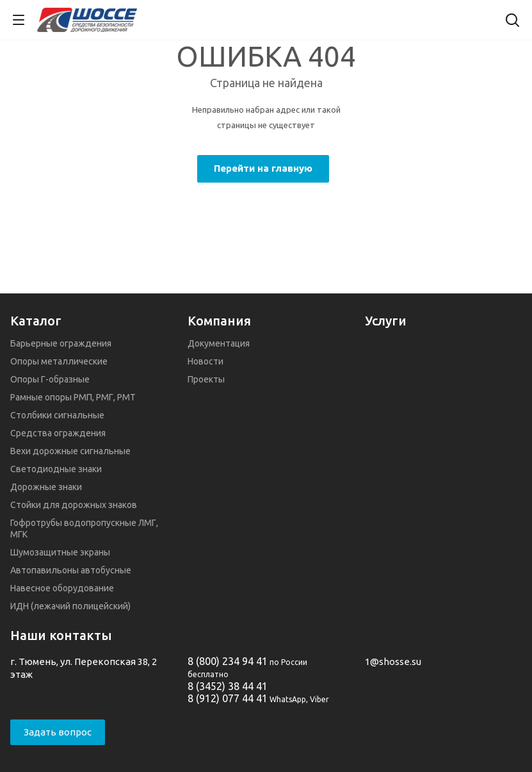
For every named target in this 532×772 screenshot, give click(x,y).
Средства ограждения (58, 433)
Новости (206, 361)
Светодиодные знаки (56, 469)
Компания (219, 321)
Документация (219, 343)
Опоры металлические (59, 361)
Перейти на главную (263, 168)
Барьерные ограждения (61, 343)
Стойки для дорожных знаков (74, 505)
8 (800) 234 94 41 (228, 661)
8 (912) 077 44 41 (228, 698)
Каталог (36, 321)
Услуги (386, 321)
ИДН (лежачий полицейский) (70, 606)
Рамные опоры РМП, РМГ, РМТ (73, 397)
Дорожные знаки (46, 487)
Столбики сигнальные (57, 415)
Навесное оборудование (62, 588)
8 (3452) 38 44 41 (228, 686)
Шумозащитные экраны (60, 552)
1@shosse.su (393, 661)
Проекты (206, 379)
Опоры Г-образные (50, 379)
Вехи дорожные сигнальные (70, 451)
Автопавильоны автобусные (71, 570)
